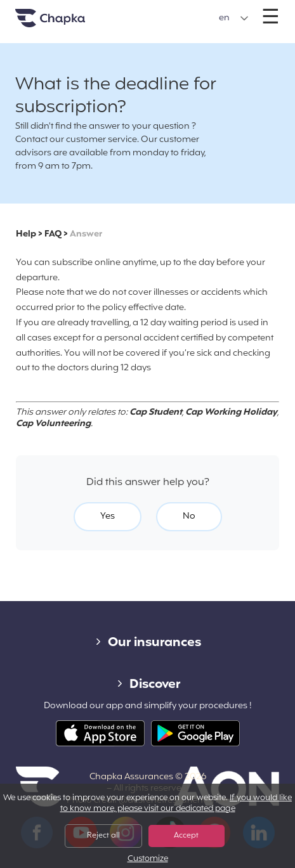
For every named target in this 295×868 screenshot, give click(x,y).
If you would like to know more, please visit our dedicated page (176, 804)
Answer (86, 234)
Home (66, 23)
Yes (108, 516)
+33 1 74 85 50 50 (147, 12)
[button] (234, 18)
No (189, 516)
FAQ (53, 234)
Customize (148, 859)
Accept (186, 836)
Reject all (103, 836)
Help (26, 234)
